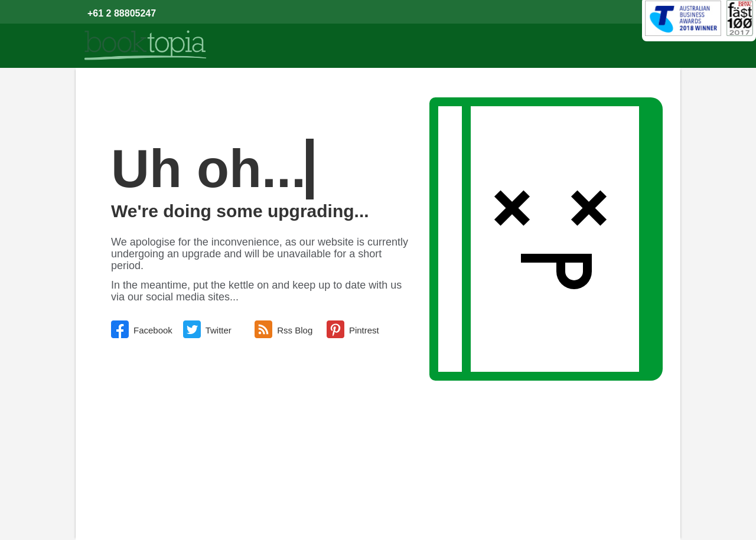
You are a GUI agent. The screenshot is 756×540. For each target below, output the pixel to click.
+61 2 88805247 (122, 13)
